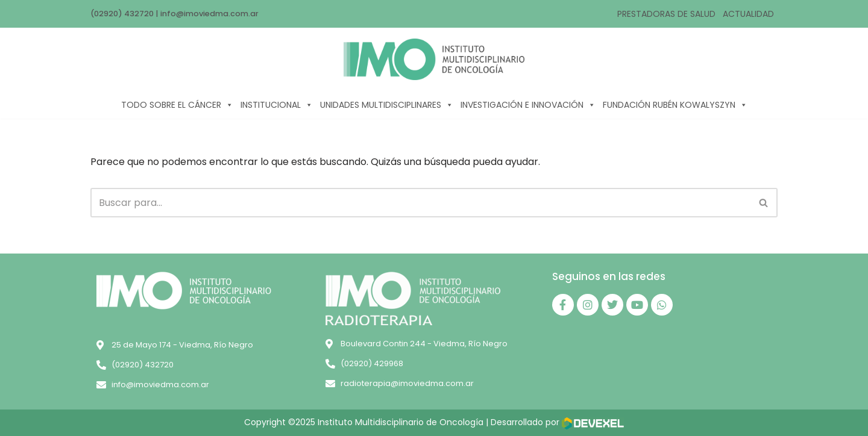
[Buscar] (420, 203)
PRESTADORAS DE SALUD (666, 14)
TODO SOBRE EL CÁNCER (177, 105)
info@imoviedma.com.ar (209, 14)
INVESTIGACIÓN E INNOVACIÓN (528, 105)
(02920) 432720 (122, 14)
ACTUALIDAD (748, 14)
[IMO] (434, 59)
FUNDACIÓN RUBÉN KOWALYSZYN (675, 105)
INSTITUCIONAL (277, 105)
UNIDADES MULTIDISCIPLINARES (387, 105)
